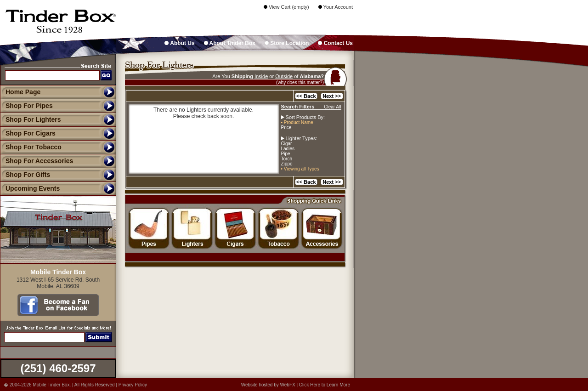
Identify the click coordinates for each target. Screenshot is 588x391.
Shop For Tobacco (31, 147)
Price (286, 127)
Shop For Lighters (31, 119)
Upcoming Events (30, 188)
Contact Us (335, 43)
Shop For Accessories (37, 161)
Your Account (336, 7)
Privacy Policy (133, 385)
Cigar (287, 144)
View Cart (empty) (286, 7)
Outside (284, 76)
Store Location (287, 43)
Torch (287, 159)
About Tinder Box (230, 43)
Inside (261, 76)
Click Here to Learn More (325, 385)
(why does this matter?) (300, 82)
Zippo (287, 164)
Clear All (332, 107)
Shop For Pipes (26, 106)
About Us (179, 43)
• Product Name (297, 122)
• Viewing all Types (300, 169)
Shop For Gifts (25, 175)
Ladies (288, 149)
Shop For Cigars (28, 133)
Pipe (286, 154)
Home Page (23, 92)
